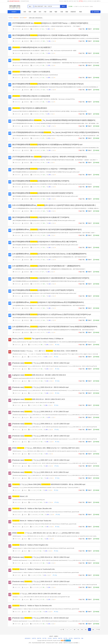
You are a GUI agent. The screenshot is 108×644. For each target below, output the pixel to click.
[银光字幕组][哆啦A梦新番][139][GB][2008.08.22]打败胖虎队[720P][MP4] (41, 181)
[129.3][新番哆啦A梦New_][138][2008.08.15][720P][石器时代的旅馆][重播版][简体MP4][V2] (47, 229)
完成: (53, 29)
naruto (25, 345)
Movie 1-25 (20, 496)
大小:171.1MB (33, 393)
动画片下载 (76, 1)
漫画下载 (39, 638)
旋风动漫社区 (28, 638)
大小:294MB (35, 29)
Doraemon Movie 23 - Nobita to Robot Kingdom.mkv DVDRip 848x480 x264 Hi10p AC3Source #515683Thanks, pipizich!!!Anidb (44, 548)
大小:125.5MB (36, 126)
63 (86, 630)
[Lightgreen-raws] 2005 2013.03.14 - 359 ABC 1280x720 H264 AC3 (39, 375)
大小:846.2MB (35, 624)
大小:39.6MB (35, 114)
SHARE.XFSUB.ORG (15, 6)
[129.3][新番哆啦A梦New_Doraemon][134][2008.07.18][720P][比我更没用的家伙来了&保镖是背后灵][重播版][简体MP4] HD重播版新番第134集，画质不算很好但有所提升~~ (54, 330)
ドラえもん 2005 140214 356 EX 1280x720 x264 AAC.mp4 (37, 594)
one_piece (26, 417)
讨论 (58, 345)
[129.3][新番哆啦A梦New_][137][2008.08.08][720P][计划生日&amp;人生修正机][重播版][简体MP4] (49, 254)
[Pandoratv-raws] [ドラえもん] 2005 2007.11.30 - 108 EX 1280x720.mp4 (41, 436)
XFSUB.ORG (50, 641)
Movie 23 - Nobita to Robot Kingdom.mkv (30, 545)
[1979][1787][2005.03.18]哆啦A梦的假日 (30, 108)
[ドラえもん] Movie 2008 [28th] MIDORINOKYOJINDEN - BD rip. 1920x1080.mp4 (49, 484)
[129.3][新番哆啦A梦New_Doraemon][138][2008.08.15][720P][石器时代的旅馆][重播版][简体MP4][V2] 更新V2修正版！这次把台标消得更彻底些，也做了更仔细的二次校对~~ (54, 233)
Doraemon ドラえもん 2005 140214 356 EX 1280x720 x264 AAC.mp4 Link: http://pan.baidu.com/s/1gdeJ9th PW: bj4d (41, 597)
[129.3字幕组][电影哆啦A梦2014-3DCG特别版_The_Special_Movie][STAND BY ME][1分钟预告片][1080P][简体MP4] (56, 132)
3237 (25, 18)
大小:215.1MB (36, 211)
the (79, 6)
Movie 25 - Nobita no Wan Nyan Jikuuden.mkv (32, 508)
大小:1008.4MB (34, 515)
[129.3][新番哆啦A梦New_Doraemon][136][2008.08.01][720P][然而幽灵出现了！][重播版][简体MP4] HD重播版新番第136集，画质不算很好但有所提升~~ (49, 269)
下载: (47, 29)
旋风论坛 (85, 1)
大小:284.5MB (33, 381)
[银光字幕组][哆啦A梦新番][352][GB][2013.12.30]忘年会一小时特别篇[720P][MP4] (44, 169)
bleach (25, 381)
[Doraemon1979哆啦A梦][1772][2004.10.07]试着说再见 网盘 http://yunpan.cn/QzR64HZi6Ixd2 (35, 75)
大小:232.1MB (36, 199)
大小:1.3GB (33, 575)
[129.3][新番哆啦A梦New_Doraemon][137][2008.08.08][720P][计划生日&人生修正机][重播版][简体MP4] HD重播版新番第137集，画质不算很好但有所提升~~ (50, 257)
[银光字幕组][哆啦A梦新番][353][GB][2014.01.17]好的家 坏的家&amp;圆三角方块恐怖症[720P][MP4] (50, 35)
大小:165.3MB (36, 150)
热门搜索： (71, 6)
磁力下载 (82, 29)
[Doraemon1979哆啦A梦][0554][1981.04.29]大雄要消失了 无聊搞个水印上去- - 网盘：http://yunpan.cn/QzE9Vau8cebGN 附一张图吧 (45, 51)
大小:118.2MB (33, 539)
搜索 (63, 6)
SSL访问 (61, 1)
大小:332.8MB (33, 466)
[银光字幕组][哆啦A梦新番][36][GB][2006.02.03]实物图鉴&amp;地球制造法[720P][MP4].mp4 (47, 144)
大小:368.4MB (35, 563)
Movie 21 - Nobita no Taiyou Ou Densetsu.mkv (32, 606)
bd (74, 6)
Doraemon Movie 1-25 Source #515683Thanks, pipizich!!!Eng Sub (29, 500)
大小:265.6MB (36, 41)
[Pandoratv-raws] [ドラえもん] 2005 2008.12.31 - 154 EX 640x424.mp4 (40, 618)
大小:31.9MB (35, 102)
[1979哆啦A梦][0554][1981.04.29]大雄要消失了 (32, 47)
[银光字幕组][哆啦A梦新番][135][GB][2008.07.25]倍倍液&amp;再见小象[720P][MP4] (45, 242)
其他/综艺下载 (77, 638)
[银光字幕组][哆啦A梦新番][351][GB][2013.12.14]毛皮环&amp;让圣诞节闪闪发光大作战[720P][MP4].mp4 (52, 314)
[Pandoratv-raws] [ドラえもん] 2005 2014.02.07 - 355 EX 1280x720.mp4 (41, 581)
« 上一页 (62, 629)
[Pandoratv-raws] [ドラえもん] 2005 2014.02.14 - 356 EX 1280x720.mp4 (41, 557)
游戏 (51, 12)
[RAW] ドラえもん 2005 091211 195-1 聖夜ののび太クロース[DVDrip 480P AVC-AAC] (46, 448)
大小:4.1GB (33, 490)
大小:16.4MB (35, 138)
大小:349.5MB (33, 478)
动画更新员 (26, 29)
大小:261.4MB (36, 332)
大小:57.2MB (35, 65)
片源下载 (50, 638)
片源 (45, 12)
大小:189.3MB (36, 320)
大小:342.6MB (35, 417)
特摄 (80, 12)
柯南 (83, 6)
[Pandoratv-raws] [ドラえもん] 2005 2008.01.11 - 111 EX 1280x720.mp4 (41, 424)
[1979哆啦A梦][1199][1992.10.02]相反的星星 (31, 96)
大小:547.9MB (36, 163)
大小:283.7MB (36, 235)
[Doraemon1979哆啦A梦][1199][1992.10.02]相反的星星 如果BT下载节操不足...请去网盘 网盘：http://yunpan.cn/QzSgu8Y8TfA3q (44, 99)
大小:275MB (35, 272)
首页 (25, 12)
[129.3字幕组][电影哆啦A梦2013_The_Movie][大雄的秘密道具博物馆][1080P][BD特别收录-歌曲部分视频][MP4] (54, 120)
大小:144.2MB (33, 454)
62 (82, 630)
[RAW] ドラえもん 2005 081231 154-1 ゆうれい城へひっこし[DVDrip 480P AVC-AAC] (46, 533)
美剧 (67, 12)
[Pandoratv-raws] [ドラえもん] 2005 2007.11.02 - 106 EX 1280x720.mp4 (41, 460)
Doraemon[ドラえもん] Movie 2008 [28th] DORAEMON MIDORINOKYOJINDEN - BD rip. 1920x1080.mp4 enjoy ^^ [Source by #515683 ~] (46, 488)
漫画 (35, 12)
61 (78, 630)
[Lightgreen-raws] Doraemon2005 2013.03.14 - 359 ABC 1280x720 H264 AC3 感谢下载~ (34, 378)
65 (93, 630)
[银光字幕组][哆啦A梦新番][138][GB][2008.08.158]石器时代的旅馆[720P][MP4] (43, 193)
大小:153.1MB (36, 247)
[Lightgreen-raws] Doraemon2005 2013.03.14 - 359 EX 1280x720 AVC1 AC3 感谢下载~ (34, 403)
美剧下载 (71, 638)
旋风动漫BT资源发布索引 (15, 1)
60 (75, 630)
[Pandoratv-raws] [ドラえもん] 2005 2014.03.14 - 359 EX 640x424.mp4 (40, 387)
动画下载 (71, 1)
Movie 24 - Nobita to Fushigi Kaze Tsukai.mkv (32, 521)
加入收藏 (94, 1)
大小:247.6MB (35, 599)
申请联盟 (97, 29)
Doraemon (16, 18)
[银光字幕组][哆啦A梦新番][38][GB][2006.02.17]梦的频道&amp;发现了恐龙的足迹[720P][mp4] (48, 84)
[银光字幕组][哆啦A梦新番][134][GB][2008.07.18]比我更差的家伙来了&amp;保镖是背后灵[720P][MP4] (51, 278)
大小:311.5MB (33, 345)
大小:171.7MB (36, 187)
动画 (30, 12)
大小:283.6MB (36, 260)
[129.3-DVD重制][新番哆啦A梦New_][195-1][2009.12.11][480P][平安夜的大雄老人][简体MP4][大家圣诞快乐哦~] (54, 205)
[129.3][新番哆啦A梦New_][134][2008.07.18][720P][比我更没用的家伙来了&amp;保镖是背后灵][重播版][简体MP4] (55, 327)
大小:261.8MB (36, 90)
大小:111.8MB (36, 223)
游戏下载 (55, 638)
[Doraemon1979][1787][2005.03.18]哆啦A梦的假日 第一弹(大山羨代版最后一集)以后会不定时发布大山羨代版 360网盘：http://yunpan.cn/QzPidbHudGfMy (50, 111)
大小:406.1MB (36, 175)
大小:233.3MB (33, 357)
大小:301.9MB (33, 442)
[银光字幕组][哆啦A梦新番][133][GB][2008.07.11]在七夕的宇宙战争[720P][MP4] (43, 290)
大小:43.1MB (35, 78)
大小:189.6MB (36, 296)
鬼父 (81, 6)
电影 (56, 12)
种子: (42, 29)
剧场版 (91, 6)
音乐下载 (44, 638)
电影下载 (60, 638)
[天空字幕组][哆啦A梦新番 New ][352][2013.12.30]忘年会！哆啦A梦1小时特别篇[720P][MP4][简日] (50, 157)
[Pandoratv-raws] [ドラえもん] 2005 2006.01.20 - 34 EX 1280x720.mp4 (40, 472)
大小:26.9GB (33, 502)
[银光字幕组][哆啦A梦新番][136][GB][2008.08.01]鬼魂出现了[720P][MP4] (41, 217)
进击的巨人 (87, 6)
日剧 (62, 12)
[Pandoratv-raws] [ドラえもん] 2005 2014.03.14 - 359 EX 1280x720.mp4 (41, 363)
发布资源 (90, 1)
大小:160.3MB (36, 284)
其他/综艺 (73, 12)
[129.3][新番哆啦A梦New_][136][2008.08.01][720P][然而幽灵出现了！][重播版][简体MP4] (46, 266)
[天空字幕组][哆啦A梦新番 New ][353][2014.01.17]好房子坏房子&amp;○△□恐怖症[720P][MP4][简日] (50, 23)
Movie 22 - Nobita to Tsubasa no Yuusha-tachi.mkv (34, 569)
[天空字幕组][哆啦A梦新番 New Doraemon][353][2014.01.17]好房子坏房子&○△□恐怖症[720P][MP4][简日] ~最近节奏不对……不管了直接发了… (47, 26)
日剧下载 (65, 638)
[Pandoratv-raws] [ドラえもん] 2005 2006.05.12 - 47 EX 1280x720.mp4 (40, 412)
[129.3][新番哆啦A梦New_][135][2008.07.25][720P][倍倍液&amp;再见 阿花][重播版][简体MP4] (48, 302)
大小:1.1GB (35, 527)
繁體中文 (99, 1)
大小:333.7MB (33, 430)
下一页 (98, 629)
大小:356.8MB (33, 369)
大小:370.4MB (35, 587)
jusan (25, 357)
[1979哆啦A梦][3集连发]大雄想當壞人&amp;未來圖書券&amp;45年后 (39, 60)
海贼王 (77, 6)
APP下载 (81, 1)
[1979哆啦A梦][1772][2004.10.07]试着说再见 (31, 72)
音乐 (40, 12)
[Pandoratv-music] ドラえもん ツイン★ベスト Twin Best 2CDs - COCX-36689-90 (45, 351)
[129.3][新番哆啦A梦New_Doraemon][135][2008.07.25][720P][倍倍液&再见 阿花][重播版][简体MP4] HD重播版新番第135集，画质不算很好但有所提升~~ (49, 305)
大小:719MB (33, 405)
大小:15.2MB (35, 53)
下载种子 (90, 29)
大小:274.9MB (36, 308)
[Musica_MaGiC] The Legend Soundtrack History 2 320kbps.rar (38, 339)
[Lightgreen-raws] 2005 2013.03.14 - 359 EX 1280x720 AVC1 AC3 (39, 399)
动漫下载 (34, 638)
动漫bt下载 (66, 1)
